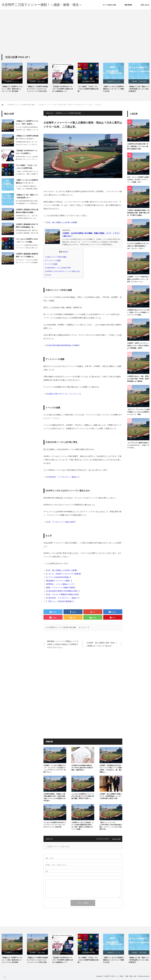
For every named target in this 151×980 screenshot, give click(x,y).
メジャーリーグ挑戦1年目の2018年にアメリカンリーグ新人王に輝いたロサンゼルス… (27, 248)
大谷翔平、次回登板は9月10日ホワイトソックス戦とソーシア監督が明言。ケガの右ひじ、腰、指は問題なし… (111, 769)
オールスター (63, 81)
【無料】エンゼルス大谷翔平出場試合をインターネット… (27, 181)
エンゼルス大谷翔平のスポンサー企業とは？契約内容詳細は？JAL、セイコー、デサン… (138, 246)
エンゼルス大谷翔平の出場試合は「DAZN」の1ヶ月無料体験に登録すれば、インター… (27, 189)
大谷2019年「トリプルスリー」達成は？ (63, 477)
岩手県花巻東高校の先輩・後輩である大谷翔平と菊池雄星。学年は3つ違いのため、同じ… (27, 233)
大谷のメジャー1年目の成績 (56, 257)
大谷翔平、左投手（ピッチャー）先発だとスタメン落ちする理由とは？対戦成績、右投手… (138, 346)
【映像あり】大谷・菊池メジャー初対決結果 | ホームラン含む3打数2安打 (139, 89)
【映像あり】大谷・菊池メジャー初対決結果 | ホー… (27, 196)
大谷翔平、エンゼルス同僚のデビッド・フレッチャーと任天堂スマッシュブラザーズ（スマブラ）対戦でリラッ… (55, 769)
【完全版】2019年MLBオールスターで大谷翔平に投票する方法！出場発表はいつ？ (63, 89)
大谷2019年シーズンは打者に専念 (59, 268)
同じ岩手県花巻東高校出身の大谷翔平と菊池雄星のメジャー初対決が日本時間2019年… (27, 203)
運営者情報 (128, 5)
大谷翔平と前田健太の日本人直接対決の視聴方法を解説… (27, 211)
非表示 (65, 252)
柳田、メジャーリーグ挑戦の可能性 (61, 588)
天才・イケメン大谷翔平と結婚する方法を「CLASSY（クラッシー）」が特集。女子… (138, 180)
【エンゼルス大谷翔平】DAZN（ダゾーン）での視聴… (27, 240)
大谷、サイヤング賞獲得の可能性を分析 (62, 594)
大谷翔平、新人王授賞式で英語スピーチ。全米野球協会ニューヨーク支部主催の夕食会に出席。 (111, 796)
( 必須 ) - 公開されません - (56, 865)
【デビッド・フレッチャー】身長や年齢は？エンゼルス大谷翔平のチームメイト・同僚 (138, 412)
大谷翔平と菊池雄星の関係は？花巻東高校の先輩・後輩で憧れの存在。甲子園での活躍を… (138, 213)
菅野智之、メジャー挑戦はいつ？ (60, 584)
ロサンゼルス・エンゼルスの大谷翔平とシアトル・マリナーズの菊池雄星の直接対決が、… (27, 262)
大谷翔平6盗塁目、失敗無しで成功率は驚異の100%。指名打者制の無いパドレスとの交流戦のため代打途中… (55, 797)
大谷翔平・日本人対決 (37, 81)
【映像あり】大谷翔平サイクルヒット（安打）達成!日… (27, 122)
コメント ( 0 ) (116, 839)
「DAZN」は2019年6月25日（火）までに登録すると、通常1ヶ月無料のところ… (27, 174)
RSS (5, 977)
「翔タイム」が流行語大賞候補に (60, 601)
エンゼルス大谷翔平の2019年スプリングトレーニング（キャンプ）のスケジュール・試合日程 (55, 825)
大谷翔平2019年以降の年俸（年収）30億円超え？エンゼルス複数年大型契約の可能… (138, 146)
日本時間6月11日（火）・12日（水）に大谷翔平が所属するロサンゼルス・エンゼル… (27, 218)
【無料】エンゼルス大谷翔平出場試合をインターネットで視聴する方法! (113, 89)
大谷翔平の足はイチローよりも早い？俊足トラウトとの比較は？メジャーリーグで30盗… (138, 312)
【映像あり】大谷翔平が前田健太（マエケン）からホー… (27, 137)
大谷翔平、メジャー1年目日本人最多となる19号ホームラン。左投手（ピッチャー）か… (138, 279)
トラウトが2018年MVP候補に (58, 577)
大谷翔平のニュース (12, 81)
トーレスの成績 (52, 264)
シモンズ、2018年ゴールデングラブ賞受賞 (63, 574)
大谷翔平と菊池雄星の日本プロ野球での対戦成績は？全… (27, 226)
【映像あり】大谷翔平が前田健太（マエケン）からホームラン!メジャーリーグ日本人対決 (37, 89)
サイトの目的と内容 (109, 5)
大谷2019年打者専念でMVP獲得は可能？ (63, 591)
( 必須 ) (50, 858)
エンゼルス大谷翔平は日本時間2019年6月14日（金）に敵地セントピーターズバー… (27, 130)
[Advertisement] (75, 36)
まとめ (49, 275)
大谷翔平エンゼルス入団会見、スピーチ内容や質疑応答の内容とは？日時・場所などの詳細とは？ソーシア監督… (83, 826)
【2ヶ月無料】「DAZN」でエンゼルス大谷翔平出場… (26, 167)
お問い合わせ (145, 5)
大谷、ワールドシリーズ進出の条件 (61, 522)
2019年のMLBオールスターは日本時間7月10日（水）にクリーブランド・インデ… (27, 159)
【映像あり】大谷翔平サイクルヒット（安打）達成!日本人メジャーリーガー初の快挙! (12, 89)
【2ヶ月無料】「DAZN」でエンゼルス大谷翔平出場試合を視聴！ (88, 89)
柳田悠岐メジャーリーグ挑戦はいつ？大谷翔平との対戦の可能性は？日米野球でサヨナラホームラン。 (63, 644)
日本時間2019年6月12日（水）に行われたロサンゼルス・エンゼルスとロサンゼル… (27, 144)
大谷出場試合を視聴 (88, 81)
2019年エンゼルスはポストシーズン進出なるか (63, 271)
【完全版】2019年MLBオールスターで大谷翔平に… (26, 152)
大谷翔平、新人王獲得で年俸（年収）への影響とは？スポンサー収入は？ (102, 644)
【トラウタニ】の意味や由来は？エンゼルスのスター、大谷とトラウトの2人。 (138, 445)
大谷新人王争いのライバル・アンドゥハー (63, 394)
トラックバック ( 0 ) (102, 839)
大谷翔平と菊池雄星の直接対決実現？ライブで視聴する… (27, 255)
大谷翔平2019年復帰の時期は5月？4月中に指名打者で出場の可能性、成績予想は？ (82, 768)
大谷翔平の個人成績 (75, 113)
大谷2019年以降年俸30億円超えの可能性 (63, 345)
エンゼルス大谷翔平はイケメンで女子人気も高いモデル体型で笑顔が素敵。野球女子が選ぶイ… (83, 796)
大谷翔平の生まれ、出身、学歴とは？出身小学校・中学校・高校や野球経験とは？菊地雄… (138, 379)
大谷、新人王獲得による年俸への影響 (62, 222)
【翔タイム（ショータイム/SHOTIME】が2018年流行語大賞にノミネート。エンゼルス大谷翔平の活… (111, 826)
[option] (14, 78)
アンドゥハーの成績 (54, 260)
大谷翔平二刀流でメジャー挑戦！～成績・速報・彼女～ (42, 5)
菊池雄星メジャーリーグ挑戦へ (59, 581)
